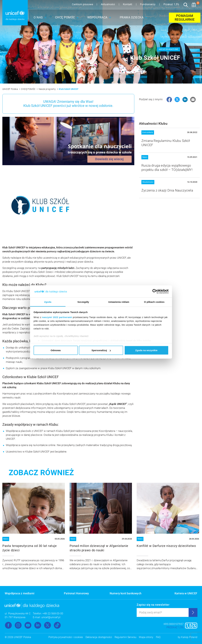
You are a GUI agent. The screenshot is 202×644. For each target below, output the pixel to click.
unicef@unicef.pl (51, 617)
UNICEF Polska (10, 89)
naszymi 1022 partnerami (57, 317)
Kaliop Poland (189, 637)
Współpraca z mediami (20, 593)
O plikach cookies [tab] (154, 302)
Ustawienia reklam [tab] (119, 302)
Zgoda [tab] (48, 302)
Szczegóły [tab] (83, 302)
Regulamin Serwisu (125, 637)
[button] (39, 17)
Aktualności (108, 4)
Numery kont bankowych (126, 593)
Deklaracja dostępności (99, 637)
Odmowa (56, 350)
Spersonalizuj (101, 350)
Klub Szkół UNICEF (69, 89)
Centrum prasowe (83, 4)
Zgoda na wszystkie (146, 350)
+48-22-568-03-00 (53, 614)
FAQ (158, 637)
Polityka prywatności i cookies (66, 637)
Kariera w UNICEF (186, 593)
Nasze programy (48, 89)
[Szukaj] (186, 5)
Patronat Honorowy (76, 593)
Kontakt (128, 4)
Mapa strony (146, 637)
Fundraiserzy (148, 4)
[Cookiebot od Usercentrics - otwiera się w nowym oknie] (155, 291)
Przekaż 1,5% (171, 4)
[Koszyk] (194, 5)
